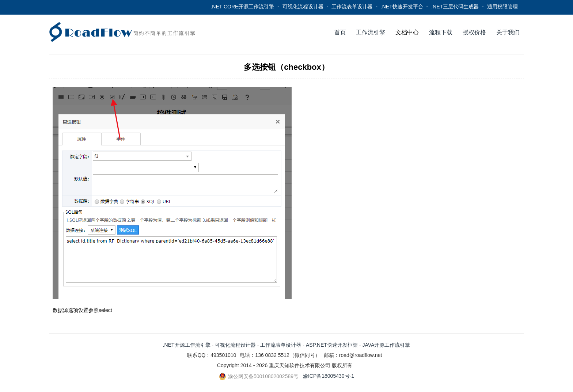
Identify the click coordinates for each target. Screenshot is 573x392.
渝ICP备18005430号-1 (329, 376)
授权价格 (474, 32)
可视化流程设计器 (303, 7)
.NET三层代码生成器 (455, 7)
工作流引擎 (371, 32)
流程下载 (441, 32)
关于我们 (508, 32)
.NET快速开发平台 (402, 7)
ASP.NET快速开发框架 (332, 345)
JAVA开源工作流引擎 (386, 345)
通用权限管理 (502, 7)
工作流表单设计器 (352, 7)
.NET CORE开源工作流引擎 (242, 7)
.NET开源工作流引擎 (187, 345)
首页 (340, 32)
